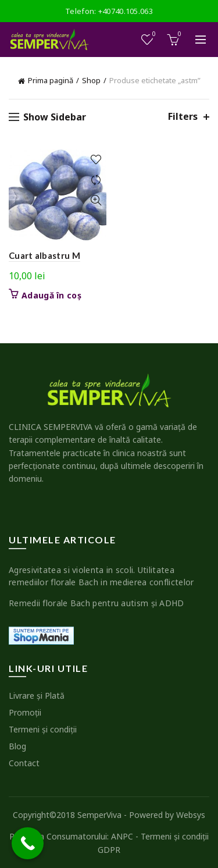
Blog (17, 746)
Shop (91, 80)
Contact (24, 763)
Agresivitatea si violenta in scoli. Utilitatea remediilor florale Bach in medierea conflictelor (101, 576)
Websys (191, 815)
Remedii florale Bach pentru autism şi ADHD (97, 603)
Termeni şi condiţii (43, 729)
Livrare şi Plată (37, 696)
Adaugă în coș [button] (51, 296)
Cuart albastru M (44, 255)
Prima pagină (51, 80)
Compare (96, 180)
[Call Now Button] (28, 843)
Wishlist (153, 35)
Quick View (96, 200)
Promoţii (25, 712)
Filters (183, 117)
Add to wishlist (96, 160)
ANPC (122, 836)
